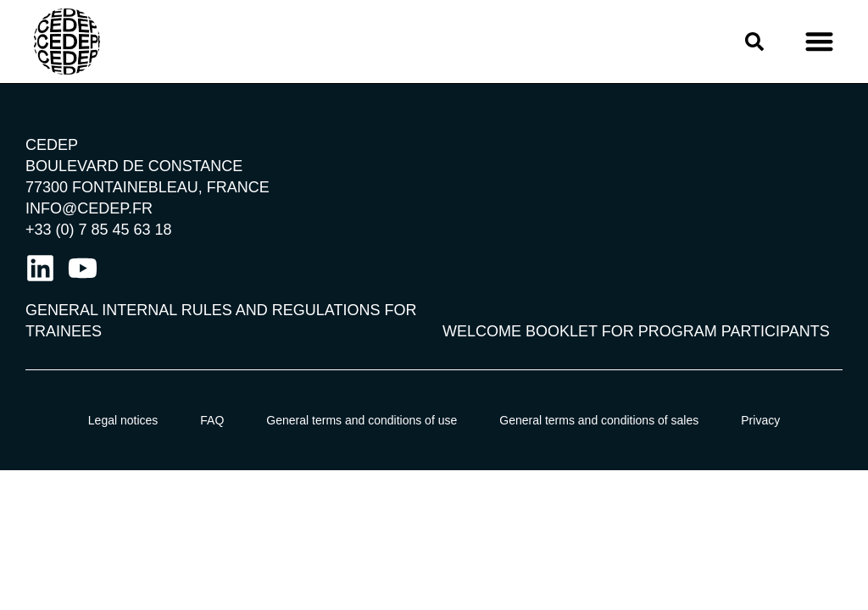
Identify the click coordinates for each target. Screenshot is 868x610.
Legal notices (123, 420)
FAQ (212, 420)
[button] (819, 42)
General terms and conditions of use (362, 420)
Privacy (760, 420)
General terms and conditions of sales (599, 420)
